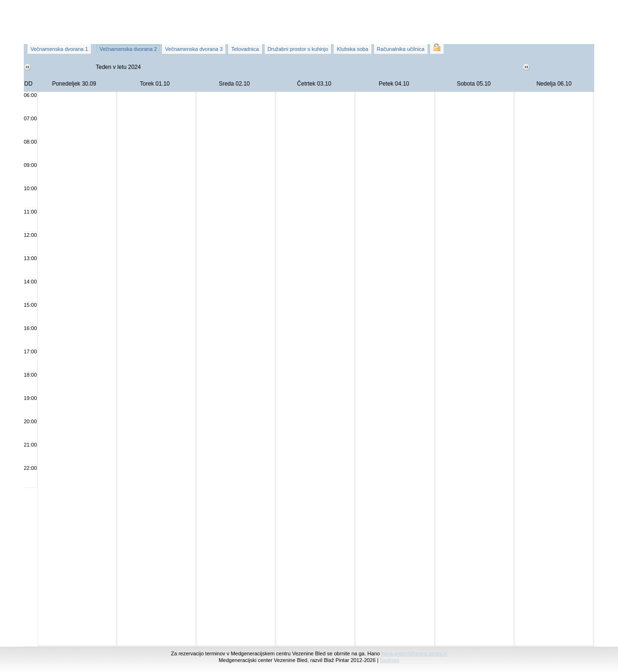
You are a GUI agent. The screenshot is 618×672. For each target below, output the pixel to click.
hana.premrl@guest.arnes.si (414, 653)
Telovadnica (245, 49)
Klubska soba (352, 49)
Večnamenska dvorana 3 (194, 49)
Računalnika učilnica (401, 49)
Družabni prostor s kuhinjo (298, 49)
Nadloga (390, 660)
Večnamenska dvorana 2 (128, 49)
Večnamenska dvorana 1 (59, 49)
